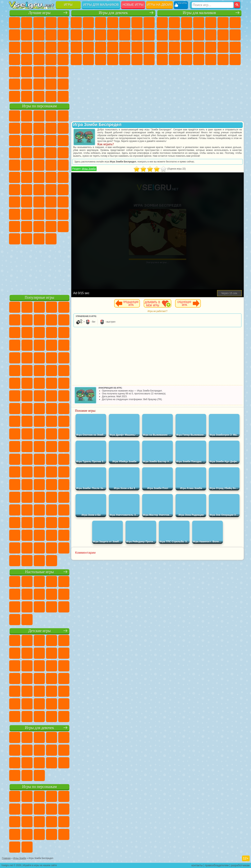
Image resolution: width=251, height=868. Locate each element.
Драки (223, 35)
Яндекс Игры (27, 35)
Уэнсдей (51, 227)
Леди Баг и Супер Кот (63, 128)
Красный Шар (39, 128)
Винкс (149, 60)
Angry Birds (51, 141)
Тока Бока (63, 214)
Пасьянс (15, 60)
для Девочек (27, 23)
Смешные (15, 47)
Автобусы (199, 60)
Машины (162, 35)
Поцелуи (149, 35)
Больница (113, 47)
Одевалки (125, 35)
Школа (51, 84)
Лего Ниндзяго (63, 116)
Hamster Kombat (39, 239)
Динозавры (51, 60)
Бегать (223, 60)
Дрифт (187, 60)
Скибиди (15, 239)
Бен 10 (174, 60)
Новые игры (133, 5)
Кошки (113, 35)
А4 (27, 202)
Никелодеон (27, 84)
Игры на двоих (159, 5)
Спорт (63, 35)
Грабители (223, 47)
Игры (68, 5)
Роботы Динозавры (199, 47)
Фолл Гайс (27, 190)
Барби (113, 23)
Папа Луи (76, 47)
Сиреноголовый (39, 190)
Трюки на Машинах (39, 72)
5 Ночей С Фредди (15, 128)
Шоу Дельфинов (15, 153)
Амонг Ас (51, 190)
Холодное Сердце (101, 35)
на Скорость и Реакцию (27, 72)
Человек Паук (51, 165)
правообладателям (217, 865)
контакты (197, 865)
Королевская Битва (223, 23)
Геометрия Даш (51, 35)
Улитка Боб (27, 128)
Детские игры (39, 631)
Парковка (162, 23)
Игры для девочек (113, 13)
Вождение (15, 96)
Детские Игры (51, 23)
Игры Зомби (89, 169)
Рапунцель (101, 47)
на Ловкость (15, 35)
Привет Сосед (39, 214)
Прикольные (63, 60)
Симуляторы (39, 23)
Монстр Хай (137, 23)
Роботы (174, 47)
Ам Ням (63, 141)
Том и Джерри (51, 177)
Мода (88, 60)
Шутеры (211, 60)
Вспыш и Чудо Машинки (51, 153)
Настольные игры (39, 572)
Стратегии (187, 23)
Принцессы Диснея (76, 60)
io (27, 47)
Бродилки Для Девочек (149, 23)
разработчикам (240, 865)
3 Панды (27, 153)
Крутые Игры (39, 84)
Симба (27, 227)
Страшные (39, 47)
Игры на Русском (27, 60)
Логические (51, 47)
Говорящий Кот (51, 116)
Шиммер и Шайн (27, 177)
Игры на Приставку (63, 96)
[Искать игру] (213, 5)
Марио (39, 165)
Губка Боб (27, 116)
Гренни (51, 202)
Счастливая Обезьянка (39, 177)
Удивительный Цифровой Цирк (51, 239)
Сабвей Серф (39, 141)
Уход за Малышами (101, 60)
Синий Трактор (15, 190)
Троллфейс (51, 128)
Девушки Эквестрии (88, 23)
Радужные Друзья (51, 214)
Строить (51, 96)
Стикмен (199, 35)
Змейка (51, 72)
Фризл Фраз (63, 165)
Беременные (88, 47)
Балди (39, 202)
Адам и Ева (15, 177)
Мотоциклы (187, 35)
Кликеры (63, 47)
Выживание (211, 47)
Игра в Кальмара (15, 202)
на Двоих (63, 23)
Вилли (15, 116)
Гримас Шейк (27, 239)
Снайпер (162, 47)
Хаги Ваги (63, 202)
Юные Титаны (63, 177)
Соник (63, 153)
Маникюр (125, 47)
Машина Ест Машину (235, 47)
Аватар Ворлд (15, 227)
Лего (27, 141)
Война (39, 96)
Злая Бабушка (15, 141)
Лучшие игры (39, 13)
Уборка (125, 60)
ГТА (162, 60)
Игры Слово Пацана (39, 227)
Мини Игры (15, 72)
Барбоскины (15, 165)
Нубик (27, 214)
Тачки (39, 153)
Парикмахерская (137, 35)
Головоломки (63, 72)
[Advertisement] (39, 269)
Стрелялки (235, 60)
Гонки (235, 35)
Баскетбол (63, 84)
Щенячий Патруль (39, 116)
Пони (76, 23)
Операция (137, 47)
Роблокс (15, 214)
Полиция (187, 47)
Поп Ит (39, 35)
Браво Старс (63, 190)
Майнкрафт (235, 23)
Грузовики (211, 35)
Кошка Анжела (88, 35)
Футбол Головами (27, 96)
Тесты (125, 23)
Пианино (137, 60)
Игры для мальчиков (101, 5)
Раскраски (76, 35)
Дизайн (113, 60)
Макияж (149, 47)
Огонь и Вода (101, 23)
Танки (199, 23)
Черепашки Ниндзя (174, 35)
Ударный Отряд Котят (27, 165)
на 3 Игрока (15, 84)
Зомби (211, 23)
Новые (15, 23)
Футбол (174, 23)
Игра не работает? (157, 311)
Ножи (39, 60)
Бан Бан (63, 227)
